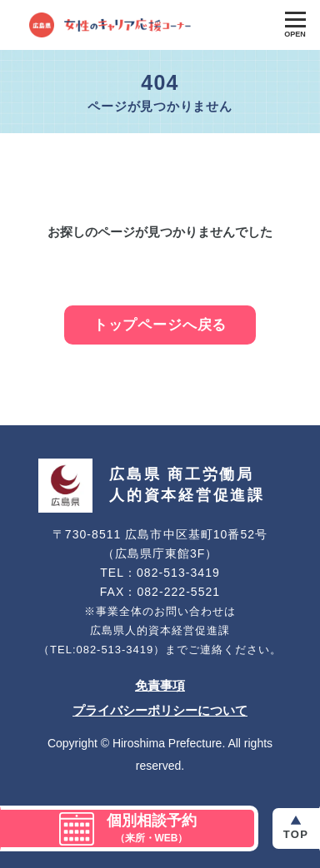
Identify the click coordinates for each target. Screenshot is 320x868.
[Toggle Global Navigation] (295, 25)
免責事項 (160, 685)
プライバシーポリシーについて (160, 710)
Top (296, 834)
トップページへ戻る (160, 325)
